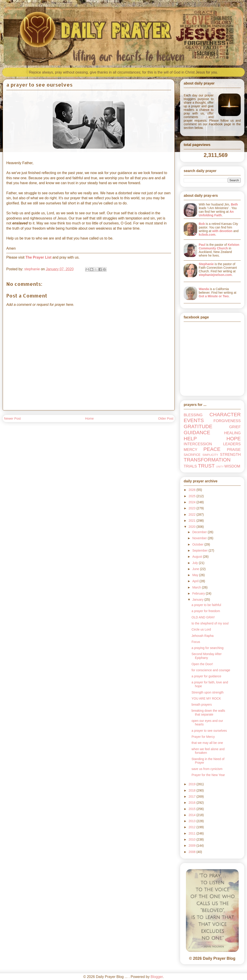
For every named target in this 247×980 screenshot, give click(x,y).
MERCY (191, 450)
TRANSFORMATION (207, 460)
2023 (193, 508)
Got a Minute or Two (214, 296)
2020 (193, 527)
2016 (193, 803)
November (200, 538)
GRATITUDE (198, 426)
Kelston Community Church (219, 246)
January (198, 600)
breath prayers (202, 705)
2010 (193, 839)
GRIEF (235, 427)
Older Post (166, 418)
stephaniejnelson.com (215, 275)
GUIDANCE (197, 433)
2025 (193, 496)
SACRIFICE (192, 455)
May (196, 575)
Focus (196, 642)
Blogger (157, 977)
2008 (193, 852)
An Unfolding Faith (216, 213)
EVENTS (194, 420)
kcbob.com (207, 235)
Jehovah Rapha (203, 636)
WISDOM (232, 466)
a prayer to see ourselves (209, 731)
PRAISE (234, 450)
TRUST (206, 466)
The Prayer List (38, 257)
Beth (234, 204)
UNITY (220, 467)
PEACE (212, 449)
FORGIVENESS (227, 421)
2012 (193, 827)
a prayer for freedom (206, 611)
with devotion (222, 231)
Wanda (204, 289)
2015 (193, 809)
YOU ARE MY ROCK (206, 698)
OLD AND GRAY (203, 617)
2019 (193, 784)
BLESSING (193, 415)
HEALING (232, 433)
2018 (193, 790)
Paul (202, 245)
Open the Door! (202, 664)
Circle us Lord (201, 629)
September (200, 550)
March (197, 587)
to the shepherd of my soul (210, 623)
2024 (193, 502)
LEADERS (232, 444)
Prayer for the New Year (208, 775)
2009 (193, 846)
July (195, 563)
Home (89, 418)
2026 (193, 490)
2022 (193, 515)
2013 (193, 821)
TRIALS (190, 466)
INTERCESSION (198, 444)
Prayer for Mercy (203, 737)
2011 (193, 833)
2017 (193, 797)
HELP (190, 439)
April (196, 581)
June (196, 569)
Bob (202, 224)
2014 (193, 815)
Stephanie (206, 264)
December (200, 532)
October (198, 544)
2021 (193, 521)
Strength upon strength (207, 692)
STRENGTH (230, 455)
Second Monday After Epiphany (207, 656)
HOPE (234, 439)
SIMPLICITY (210, 455)
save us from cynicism (207, 769)
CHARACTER (225, 415)
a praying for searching (207, 648)
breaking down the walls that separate (208, 713)
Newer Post (12, 418)
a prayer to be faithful (206, 605)
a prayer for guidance (206, 676)
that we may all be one (207, 743)
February (199, 593)
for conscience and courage (211, 670)
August (197, 557)
